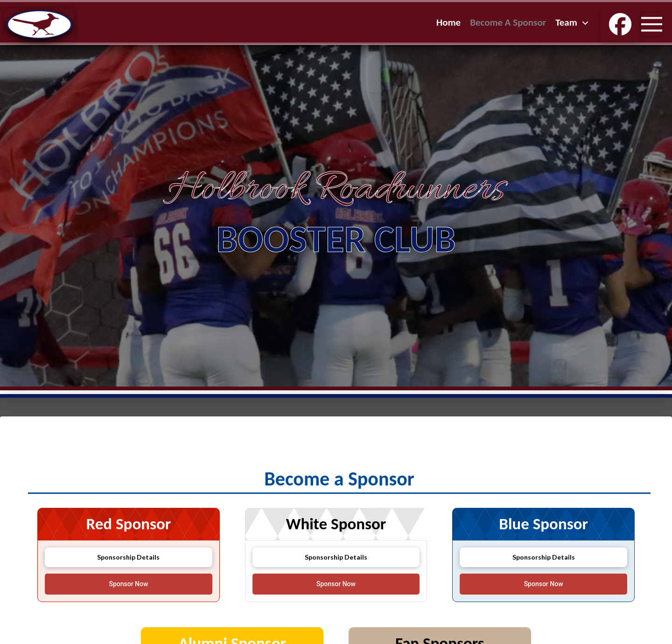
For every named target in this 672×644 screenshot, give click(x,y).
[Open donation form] (129, 584)
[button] (651, 24)
